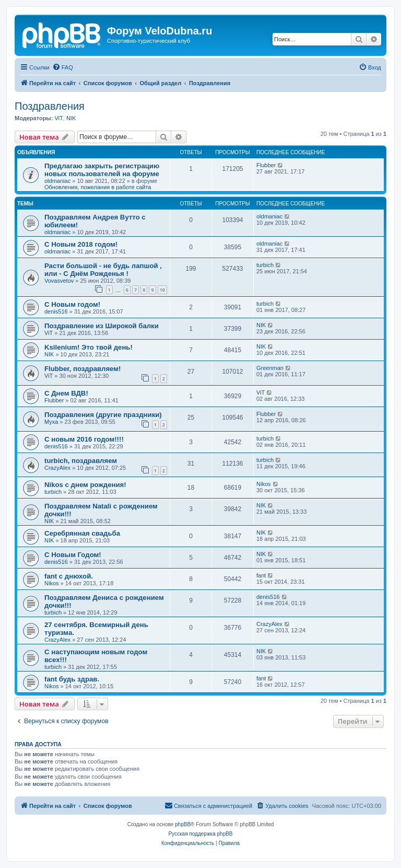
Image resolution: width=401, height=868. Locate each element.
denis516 (56, 311)
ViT (58, 118)
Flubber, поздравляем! (82, 369)
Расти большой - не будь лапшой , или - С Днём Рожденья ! (103, 270)
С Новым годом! (72, 304)
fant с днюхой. (69, 576)
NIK (71, 118)
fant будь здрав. (72, 679)
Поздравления (50, 106)
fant (261, 575)
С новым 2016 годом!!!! (84, 439)
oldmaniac (57, 181)
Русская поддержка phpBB (200, 834)
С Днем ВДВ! (66, 393)
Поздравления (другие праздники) (103, 415)
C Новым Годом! (73, 555)
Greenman (270, 368)
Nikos (264, 484)
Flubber (266, 165)
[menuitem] (63, 67)
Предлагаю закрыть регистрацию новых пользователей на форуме (102, 170)
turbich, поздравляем (81, 461)
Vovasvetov (59, 281)
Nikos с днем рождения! (85, 485)
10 (162, 290)
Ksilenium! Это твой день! (89, 347)
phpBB (183, 824)
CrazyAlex (57, 468)
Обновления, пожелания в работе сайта (98, 187)
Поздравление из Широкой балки (102, 326)
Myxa (51, 422)
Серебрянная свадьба (82, 533)
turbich (265, 265)
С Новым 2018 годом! (81, 244)
